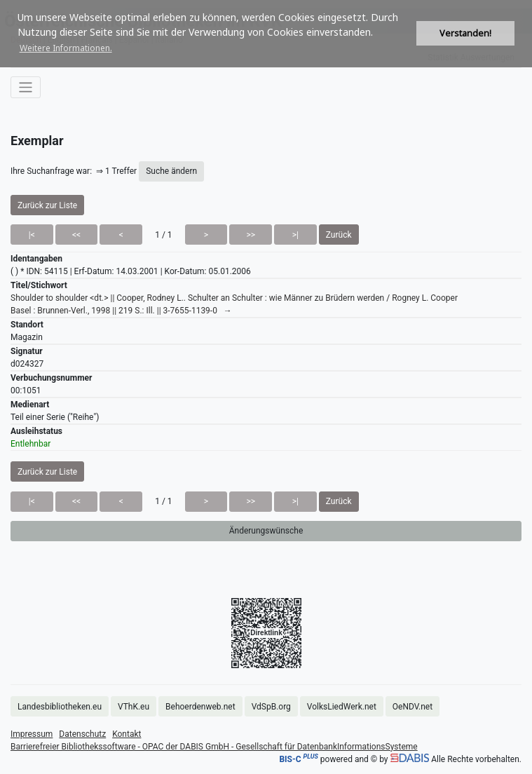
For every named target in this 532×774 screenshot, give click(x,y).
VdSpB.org (271, 707)
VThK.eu (134, 707)
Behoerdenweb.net (200, 707)
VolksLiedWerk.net (342, 707)
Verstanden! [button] (465, 33)
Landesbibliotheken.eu (60, 707)
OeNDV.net (412, 707)
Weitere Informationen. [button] (66, 48)
